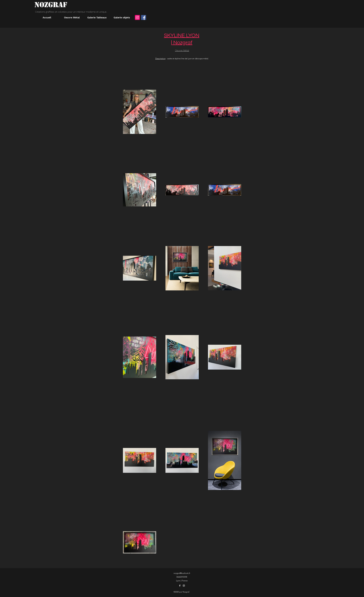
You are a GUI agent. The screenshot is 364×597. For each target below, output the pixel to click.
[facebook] (180, 586)
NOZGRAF (51, 5)
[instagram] (184, 586)
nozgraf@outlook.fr (182, 573)
